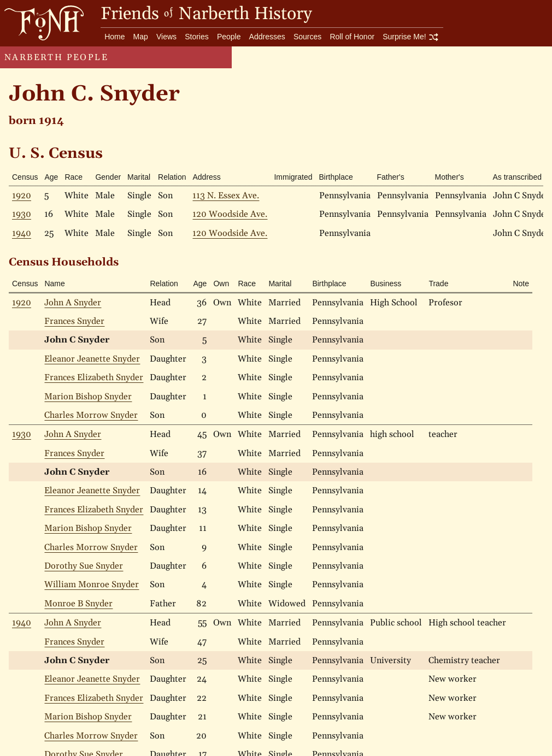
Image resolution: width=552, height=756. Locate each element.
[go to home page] (42, 23)
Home (114, 37)
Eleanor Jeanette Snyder (92, 359)
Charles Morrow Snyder (91, 415)
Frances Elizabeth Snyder (94, 377)
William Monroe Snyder (92, 584)
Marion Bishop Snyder (88, 397)
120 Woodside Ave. (230, 214)
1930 (22, 214)
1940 (22, 233)
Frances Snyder (74, 321)
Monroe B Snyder (78, 604)
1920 (22, 196)
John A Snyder (73, 303)
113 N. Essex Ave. (226, 196)
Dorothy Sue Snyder (84, 566)
